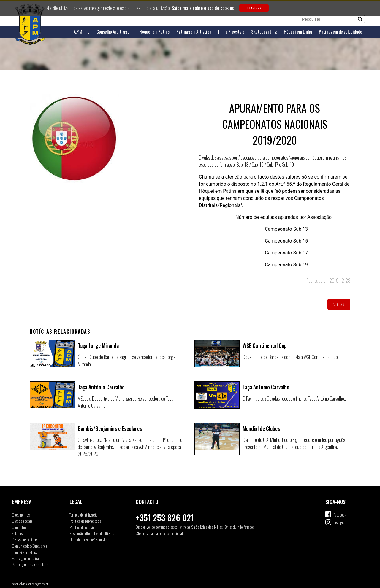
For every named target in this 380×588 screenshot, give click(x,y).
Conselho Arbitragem (114, 32)
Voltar (339, 304)
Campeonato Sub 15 (286, 241)
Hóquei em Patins (154, 32)
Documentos (21, 515)
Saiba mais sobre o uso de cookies (203, 8)
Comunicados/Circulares (29, 546)
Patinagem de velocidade (341, 32)
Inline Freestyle (231, 32)
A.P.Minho (82, 32)
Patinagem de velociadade (30, 564)
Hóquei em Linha (298, 32)
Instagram (340, 522)
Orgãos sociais (22, 521)
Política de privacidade (85, 521)
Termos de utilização (84, 515)
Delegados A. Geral (25, 540)
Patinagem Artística (194, 32)
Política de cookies (83, 527)
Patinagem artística (25, 558)
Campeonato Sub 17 (286, 253)
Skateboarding (264, 32)
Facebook (340, 515)
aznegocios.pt (40, 584)
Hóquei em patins (24, 552)
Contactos (19, 527)
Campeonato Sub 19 (286, 265)
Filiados (17, 533)
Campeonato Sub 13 (286, 229)
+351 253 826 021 (165, 518)
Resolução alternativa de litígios (92, 533)
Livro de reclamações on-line (89, 540)
